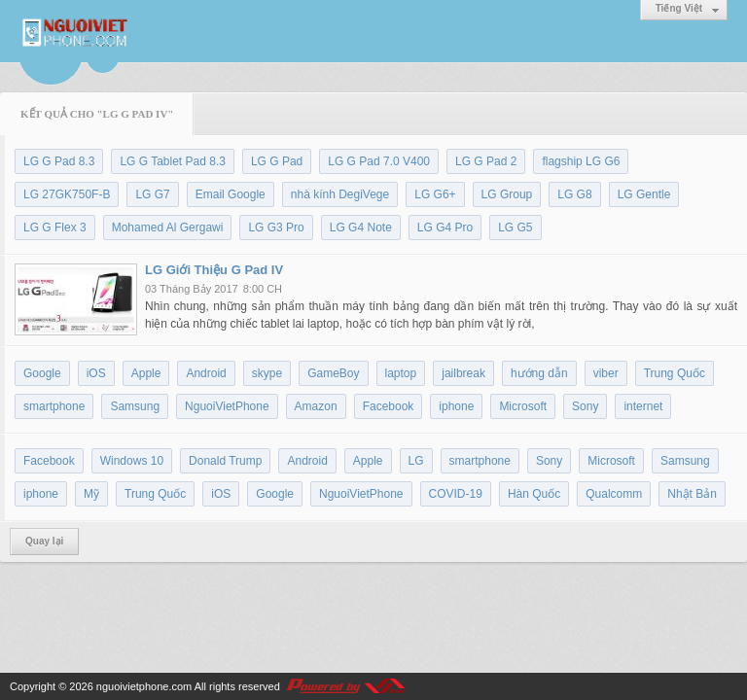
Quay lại (44, 541)
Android (206, 373)
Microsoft (523, 406)
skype (267, 373)
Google (42, 373)
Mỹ (91, 494)
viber (606, 373)
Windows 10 (132, 461)
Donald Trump (225, 461)
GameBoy (333, 373)
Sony (585, 406)
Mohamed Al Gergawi (168, 227)
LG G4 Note (361, 227)
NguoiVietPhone (227, 406)
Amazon (316, 406)
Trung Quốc (675, 373)
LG (416, 461)
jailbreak (463, 373)
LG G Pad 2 (486, 161)
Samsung (135, 406)
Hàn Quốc (534, 494)
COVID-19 (456, 494)
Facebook (389, 406)
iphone (456, 406)
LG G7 (152, 194)
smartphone (54, 406)
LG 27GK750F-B (67, 194)
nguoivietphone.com (144, 686)
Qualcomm (614, 494)
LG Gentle (644, 194)
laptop (401, 373)
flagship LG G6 (581, 161)
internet (643, 406)
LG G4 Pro (445, 227)
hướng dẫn (539, 373)
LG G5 (515, 227)
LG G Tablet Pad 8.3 (173, 161)
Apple (146, 373)
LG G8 (574, 194)
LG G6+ (435, 194)
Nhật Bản (692, 494)
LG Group (507, 194)
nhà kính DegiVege (340, 194)
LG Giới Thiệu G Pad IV (214, 270)
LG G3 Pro (276, 227)
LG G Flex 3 (55, 227)
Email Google (231, 194)
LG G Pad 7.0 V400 (379, 161)
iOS (96, 373)
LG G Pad (277, 161)
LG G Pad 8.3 (59, 161)
